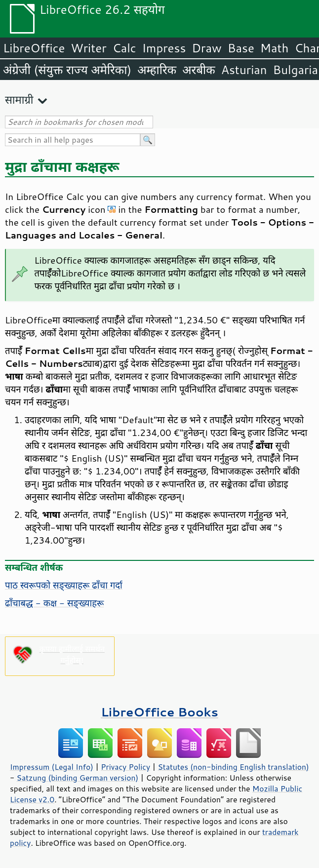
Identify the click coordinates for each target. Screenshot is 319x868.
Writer (88, 48)
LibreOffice (34, 48)
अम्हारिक (157, 70)
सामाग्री (19, 99)
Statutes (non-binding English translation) (233, 767)
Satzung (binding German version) (78, 778)
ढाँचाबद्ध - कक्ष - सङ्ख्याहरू (54, 603)
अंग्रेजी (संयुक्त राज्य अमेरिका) (67, 70)
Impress (164, 48)
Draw (206, 48)
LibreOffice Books (159, 712)
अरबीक (199, 70)
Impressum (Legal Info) (52, 767)
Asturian (244, 70)
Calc (124, 48)
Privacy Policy (125, 767)
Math (275, 48)
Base (241, 48)
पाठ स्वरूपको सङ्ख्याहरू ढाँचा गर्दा (64, 585)
